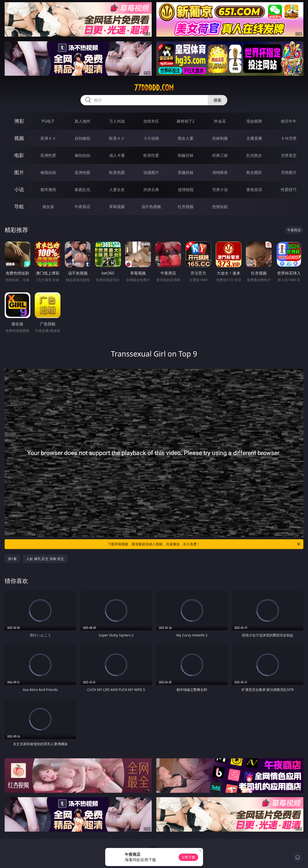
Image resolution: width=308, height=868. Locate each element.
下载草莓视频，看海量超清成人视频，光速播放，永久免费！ (204, 544)
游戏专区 (151, 121)
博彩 (19, 121)
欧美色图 (117, 172)
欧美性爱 (151, 155)
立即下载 (188, 857)
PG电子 (48, 121)
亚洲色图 (82, 172)
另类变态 (289, 155)
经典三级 (220, 155)
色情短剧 (220, 207)
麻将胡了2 (186, 121)
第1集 (12, 559)
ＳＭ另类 (289, 138)
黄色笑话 (254, 190)
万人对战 (117, 121)
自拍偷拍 (82, 138)
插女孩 (48, 207)
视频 (19, 138)
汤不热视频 (151, 207)
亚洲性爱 (48, 155)
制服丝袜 (186, 155)
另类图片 (289, 172)
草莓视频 (117, 207)
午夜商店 (82, 207)
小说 (19, 189)
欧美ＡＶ (117, 138)
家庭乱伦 (82, 190)
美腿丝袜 (186, 172)
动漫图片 (151, 172)
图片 (19, 172)
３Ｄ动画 (151, 138)
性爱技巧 (289, 190)
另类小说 (220, 190)
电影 (19, 155)
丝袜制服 (220, 138)
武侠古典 (151, 190)
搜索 (217, 100)
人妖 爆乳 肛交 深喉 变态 (45, 559)
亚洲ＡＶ (48, 138)
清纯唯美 (220, 172)
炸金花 (220, 121)
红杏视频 (186, 207)
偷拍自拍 (82, 155)
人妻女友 (117, 190)
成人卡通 (117, 155)
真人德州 (82, 121)
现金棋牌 (254, 121)
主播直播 (254, 138)
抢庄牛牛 (289, 121)
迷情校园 (186, 190)
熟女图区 (254, 172)
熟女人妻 (186, 138)
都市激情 (48, 190)
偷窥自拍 (48, 172)
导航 (19, 206)
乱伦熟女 (254, 155)
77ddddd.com (154, 88)
